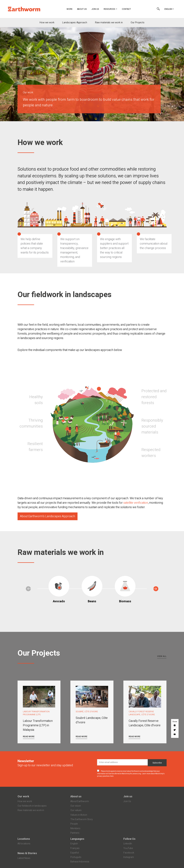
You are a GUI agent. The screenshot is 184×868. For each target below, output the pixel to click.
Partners (75, 833)
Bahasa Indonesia (80, 862)
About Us (82, 9)
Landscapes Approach (75, 22)
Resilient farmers (35, 447)
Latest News (24, 858)
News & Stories (27, 853)
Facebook (129, 853)
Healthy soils (36, 400)
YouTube (128, 848)
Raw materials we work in (109, 22)
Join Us (95, 9)
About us (76, 796)
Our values (76, 810)
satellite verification (136, 503)
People (74, 824)
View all (162, 656)
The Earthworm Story (82, 819)
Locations (24, 839)
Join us (128, 796)
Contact (126, 9)
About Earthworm (80, 801)
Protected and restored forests (154, 397)
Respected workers (151, 453)
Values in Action (79, 815)
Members (75, 828)
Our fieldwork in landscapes (32, 806)
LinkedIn (128, 844)
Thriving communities (31, 423)
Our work (23, 796)
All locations (24, 844)
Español (75, 853)
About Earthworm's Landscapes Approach (48, 516)
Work (71, 9)
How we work (47, 22)
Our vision (76, 806)
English (168, 9)
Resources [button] (110, 9)
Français (75, 848)
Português (76, 857)
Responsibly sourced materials (152, 426)
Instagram (129, 857)
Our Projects (138, 22)
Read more (29, 737)
